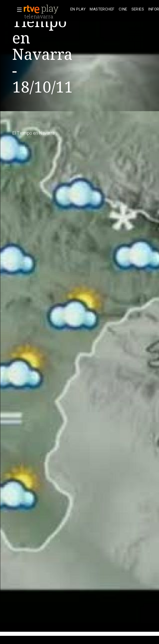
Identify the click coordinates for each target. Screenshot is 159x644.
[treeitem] (78, 9)
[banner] (46, 9)
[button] (18, 10)
